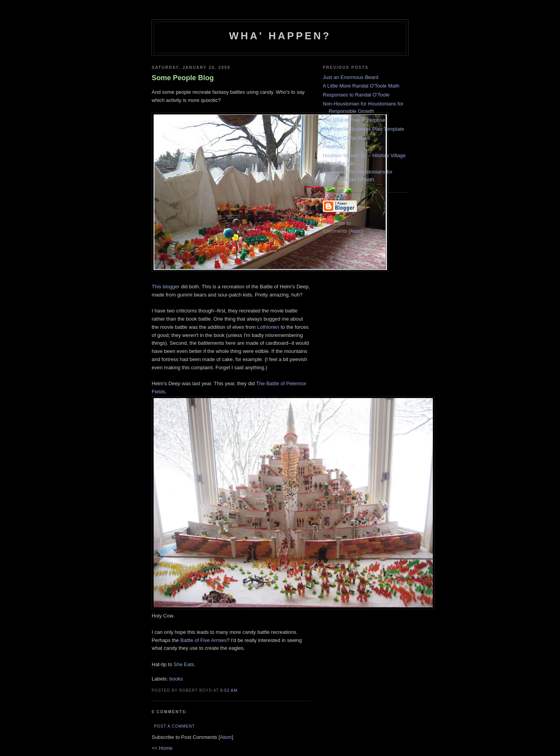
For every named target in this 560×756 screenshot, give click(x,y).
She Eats (184, 664)
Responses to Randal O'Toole (356, 95)
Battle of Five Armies (204, 640)
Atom (226, 737)
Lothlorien (269, 327)
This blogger (166, 287)
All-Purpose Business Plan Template (363, 129)
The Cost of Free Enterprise (354, 120)
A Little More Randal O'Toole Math (361, 86)
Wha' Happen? (280, 36)
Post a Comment (174, 726)
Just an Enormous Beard (351, 77)
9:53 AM (229, 690)
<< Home (162, 748)
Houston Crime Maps (346, 138)
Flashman (334, 146)
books (176, 679)
